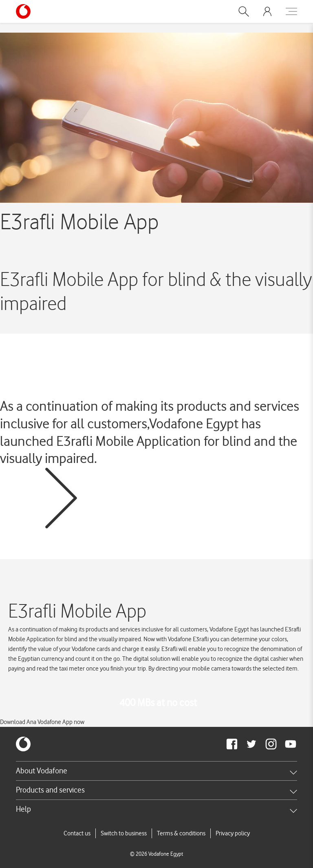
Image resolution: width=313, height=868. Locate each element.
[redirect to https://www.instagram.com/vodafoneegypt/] (271, 744)
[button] (244, 11)
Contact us (77, 833)
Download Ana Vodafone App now (42, 722)
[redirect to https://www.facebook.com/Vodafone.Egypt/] (232, 744)
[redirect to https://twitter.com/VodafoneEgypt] (251, 744)
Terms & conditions (181, 833)
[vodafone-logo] (23, 744)
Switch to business (124, 833)
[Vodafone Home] (26, 11)
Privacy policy (233, 833)
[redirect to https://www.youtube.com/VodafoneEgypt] (291, 744)
